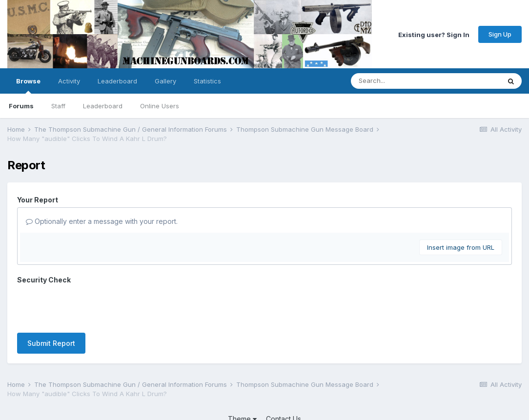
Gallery (165, 81)
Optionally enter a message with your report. (102, 221)
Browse (28, 85)
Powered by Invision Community (264, 406)
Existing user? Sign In (434, 34)
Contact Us (284, 385)
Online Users (160, 106)
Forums (21, 106)
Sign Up (500, 34)
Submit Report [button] (51, 305)
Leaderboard (103, 106)
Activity (69, 81)
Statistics (207, 81)
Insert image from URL (461, 247)
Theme (242, 385)
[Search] (399, 81)
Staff (58, 106)
